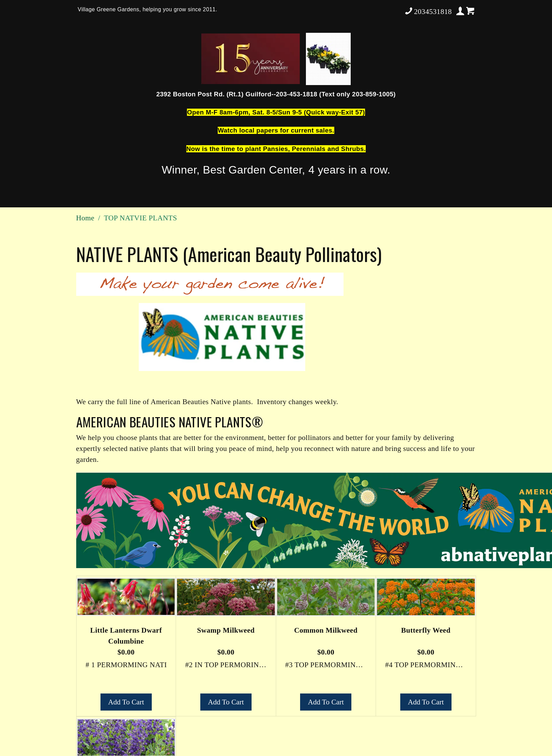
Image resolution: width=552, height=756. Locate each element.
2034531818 (428, 11)
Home (85, 218)
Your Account (461, 11)
